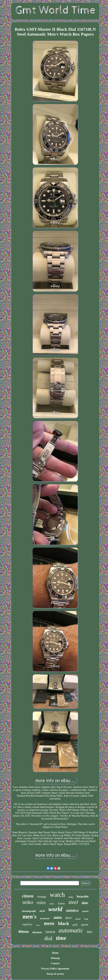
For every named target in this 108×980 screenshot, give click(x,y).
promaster (45, 918)
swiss (71, 897)
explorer (27, 924)
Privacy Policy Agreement (55, 969)
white (52, 904)
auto (58, 917)
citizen (28, 896)
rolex (41, 903)
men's (29, 917)
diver (69, 918)
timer (38, 925)
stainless (72, 910)
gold (75, 925)
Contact (55, 963)
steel (73, 902)
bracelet (83, 896)
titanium (37, 932)
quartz (85, 925)
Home (55, 953)
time (61, 938)
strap (86, 919)
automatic (71, 930)
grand (78, 919)
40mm (24, 931)
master (85, 911)
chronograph (29, 911)
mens (49, 923)
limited (50, 932)
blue (89, 932)
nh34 (42, 911)
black (64, 923)
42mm (61, 903)
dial (48, 938)
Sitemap (55, 958)
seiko (28, 902)
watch (57, 895)
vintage (42, 897)
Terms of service (55, 974)
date (85, 903)
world (55, 909)
